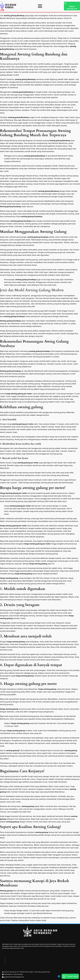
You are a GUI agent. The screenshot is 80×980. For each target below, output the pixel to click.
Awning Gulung (11, 960)
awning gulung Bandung (14, 16)
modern (9, 451)
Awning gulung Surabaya (11, 206)
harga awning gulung (38, 564)
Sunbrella (62, 796)
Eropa (54, 38)
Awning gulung (6, 891)
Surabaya (42, 214)
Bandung (14, 140)
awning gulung (71, 750)
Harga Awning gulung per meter (13, 493)
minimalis (18, 226)
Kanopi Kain (10, 962)
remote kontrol (25, 702)
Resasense (4, 799)
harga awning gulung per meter (19, 394)
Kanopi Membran (11, 958)
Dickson (54, 796)
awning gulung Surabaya (38, 237)
